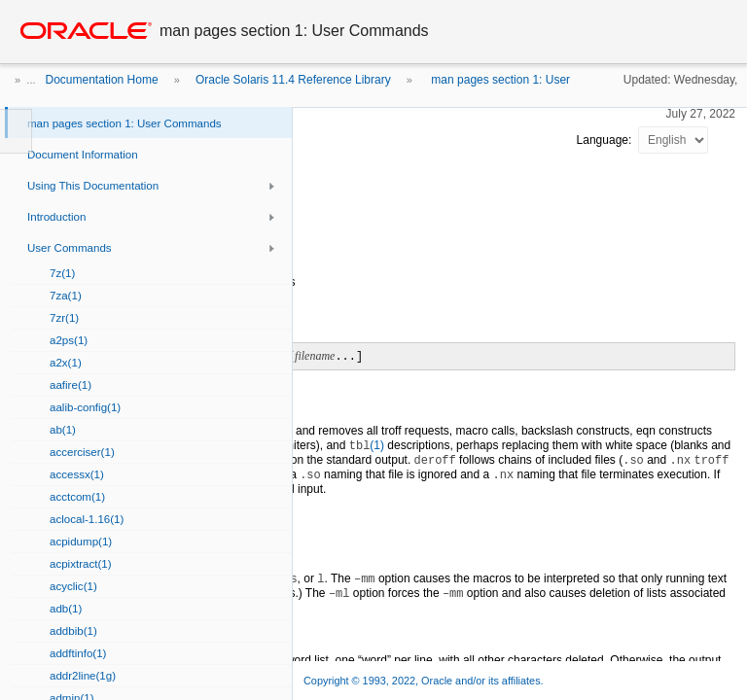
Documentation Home (102, 80)
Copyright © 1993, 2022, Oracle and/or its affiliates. (425, 681)
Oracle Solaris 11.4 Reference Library (293, 80)
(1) (367, 445)
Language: (606, 140)
